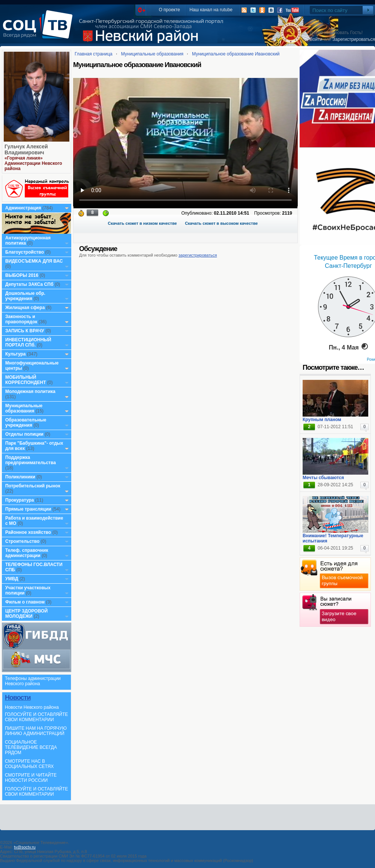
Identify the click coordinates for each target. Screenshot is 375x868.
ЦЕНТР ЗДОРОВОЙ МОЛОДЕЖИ (26, 614)
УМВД (12, 579)
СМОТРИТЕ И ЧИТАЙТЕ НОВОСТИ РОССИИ (31, 778)
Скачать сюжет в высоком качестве (221, 223)
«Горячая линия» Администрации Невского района (33, 163)
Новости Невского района (32, 707)
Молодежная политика (30, 391)
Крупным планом (322, 420)
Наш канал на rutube (211, 10)
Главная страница (94, 54)
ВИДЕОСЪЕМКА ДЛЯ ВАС (34, 261)
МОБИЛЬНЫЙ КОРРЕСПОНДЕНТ (26, 380)
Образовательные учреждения (26, 423)
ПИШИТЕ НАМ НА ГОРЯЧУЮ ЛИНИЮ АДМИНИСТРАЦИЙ (36, 731)
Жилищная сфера (25, 308)
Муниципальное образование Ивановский (236, 54)
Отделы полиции (24, 434)
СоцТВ (40, 30)
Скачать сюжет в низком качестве (142, 223)
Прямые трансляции (28, 509)
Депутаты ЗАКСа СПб (29, 284)
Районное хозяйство (28, 532)
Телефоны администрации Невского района (33, 681)
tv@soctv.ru (25, 847)
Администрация (23, 208)
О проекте (169, 10)
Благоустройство (25, 252)
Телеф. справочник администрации (27, 553)
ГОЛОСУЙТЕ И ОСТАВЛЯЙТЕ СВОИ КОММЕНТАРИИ (36, 717)
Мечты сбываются (323, 478)
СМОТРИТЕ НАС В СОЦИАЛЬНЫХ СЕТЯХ (29, 764)
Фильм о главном (25, 602)
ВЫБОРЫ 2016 (22, 275)
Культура (15, 354)
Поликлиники (20, 477)
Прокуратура (20, 500)
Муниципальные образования (24, 408)
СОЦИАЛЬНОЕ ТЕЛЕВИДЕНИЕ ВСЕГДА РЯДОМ (31, 747)
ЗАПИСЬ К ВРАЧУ (25, 331)
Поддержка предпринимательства (31, 460)
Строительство (22, 541)
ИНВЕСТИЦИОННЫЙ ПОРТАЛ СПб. (28, 342)
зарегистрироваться (198, 255)
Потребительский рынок (33, 486)
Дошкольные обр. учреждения (25, 296)
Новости (18, 698)
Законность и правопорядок (21, 319)
